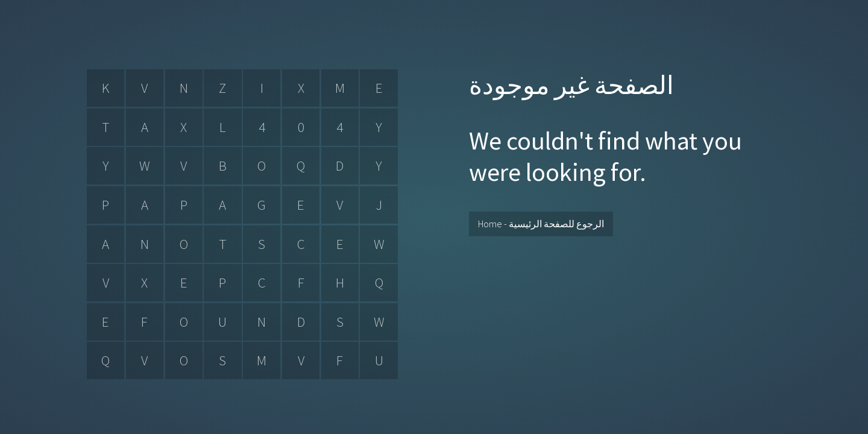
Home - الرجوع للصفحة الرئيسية (541, 224)
